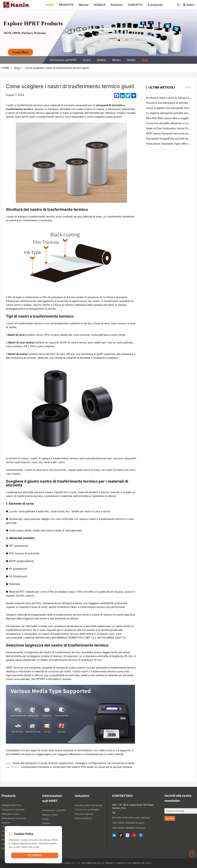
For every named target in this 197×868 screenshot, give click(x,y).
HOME (50, 5)
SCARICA (100, 5)
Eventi (87, 60)
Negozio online (50, 815)
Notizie (131, 60)
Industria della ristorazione (89, 805)
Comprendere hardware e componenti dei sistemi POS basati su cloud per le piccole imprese (76, 767)
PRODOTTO (66, 5)
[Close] (58, 830)
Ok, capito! (35, 856)
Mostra (117, 60)
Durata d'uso (124, 863)
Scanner (6, 822)
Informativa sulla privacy (98, 863)
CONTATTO (135, 5)
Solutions (117, 5)
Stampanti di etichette (13, 810)
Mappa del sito (142, 863)
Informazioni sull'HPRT (63, 60)
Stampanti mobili (10, 814)
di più (188, 87)
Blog (145, 60)
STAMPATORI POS (11, 805)
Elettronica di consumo (14, 818)
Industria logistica (84, 814)
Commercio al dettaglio (87, 810)
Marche (84, 5)
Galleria (102, 60)
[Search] (178, 5)
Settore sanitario (83, 818)
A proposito (155, 5)
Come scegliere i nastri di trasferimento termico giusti (57, 68)
